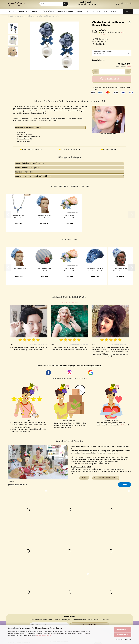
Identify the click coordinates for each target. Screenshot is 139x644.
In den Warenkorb (109, 79)
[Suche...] (65, 4)
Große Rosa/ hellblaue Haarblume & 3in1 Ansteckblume (69, 217)
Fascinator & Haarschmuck (28, 11)
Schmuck (80, 11)
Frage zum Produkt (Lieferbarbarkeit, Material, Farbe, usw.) (113, 88)
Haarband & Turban (65, 11)
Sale (105, 11)
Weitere (114, 11)
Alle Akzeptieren (123, 629)
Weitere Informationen (123, 639)
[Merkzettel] (127, 4)
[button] (118, 4)
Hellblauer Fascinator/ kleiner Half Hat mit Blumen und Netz (120, 270)
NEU (99, 11)
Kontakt (128, 11)
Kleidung (91, 11)
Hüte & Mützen (48, 11)
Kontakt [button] (84, 478)
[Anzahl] (112, 71)
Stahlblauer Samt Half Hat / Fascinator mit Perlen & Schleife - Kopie (95, 270)
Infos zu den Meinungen (70, 302)
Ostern (11, 11)
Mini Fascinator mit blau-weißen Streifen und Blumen (44, 270)
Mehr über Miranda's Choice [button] (106, 478)
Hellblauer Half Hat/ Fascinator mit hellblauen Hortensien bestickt (44, 217)
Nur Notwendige (123, 635)
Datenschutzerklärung (44, 635)
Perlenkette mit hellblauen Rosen (19, 217)
